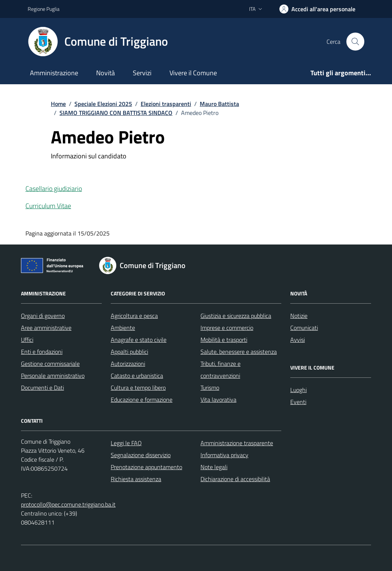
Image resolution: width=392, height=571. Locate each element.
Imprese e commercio (227, 328)
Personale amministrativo (53, 376)
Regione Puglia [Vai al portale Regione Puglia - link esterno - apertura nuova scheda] (44, 9)
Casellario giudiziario (54, 189)
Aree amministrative (46, 328)
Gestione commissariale (50, 364)
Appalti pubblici (129, 352)
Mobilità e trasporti (224, 340)
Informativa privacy (224, 455)
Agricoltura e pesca (134, 316)
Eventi (298, 402)
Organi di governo (43, 316)
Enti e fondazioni (42, 352)
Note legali (214, 467)
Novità (105, 73)
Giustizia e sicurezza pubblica (236, 316)
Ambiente (123, 328)
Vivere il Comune (193, 73)
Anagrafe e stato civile (139, 340)
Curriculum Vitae (48, 206)
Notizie (299, 316)
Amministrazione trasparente (237, 443)
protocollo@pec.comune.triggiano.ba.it (68, 504)
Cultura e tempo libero (138, 388)
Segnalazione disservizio (141, 455)
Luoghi (298, 390)
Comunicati (304, 328)
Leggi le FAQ (126, 443)
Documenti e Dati (42, 388)
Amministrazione (54, 73)
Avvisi (298, 340)
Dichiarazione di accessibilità (235, 479)
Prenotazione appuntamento (146, 467)
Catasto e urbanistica (137, 376)
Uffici (27, 340)
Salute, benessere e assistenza (239, 352)
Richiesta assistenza (136, 479)
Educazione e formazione (142, 400)
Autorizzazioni (128, 364)
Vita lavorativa (218, 400)
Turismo (210, 388)
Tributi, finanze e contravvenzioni (220, 370)
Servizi (142, 73)
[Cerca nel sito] (355, 42)
